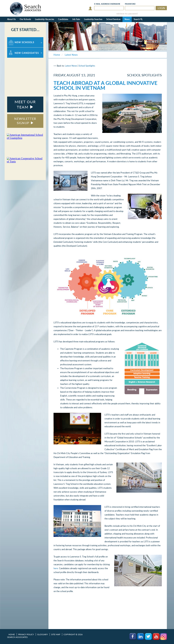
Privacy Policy (26, 634)
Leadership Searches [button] (93, 19)
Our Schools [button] (25, 19)
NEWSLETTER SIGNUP (25, 121)
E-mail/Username (107, 4)
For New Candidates (18, 49)
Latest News (71, 66)
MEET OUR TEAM (25, 104)
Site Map (56, 634)
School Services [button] (113, 19)
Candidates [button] (63, 19)
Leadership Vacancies (45, 19)
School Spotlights (87, 66)
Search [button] (138, 19)
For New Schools (16, 39)
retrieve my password (127, 14)
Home (12, 634)
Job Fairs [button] (76, 19)
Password (130, 4)
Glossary (42, 634)
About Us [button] (11, 19)
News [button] (127, 19)
